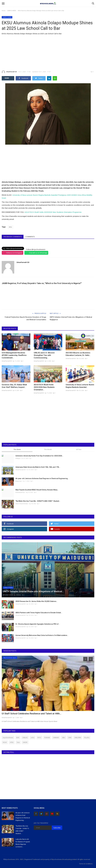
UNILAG (25, 738)
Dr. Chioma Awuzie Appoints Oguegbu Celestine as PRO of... (38, 624)
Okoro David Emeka (22, 504)
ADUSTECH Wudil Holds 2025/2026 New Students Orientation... (44, 387)
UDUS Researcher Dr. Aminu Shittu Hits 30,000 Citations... (37, 601)
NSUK (5, 742)
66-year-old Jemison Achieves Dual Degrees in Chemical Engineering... (42, 478)
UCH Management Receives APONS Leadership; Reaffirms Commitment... (14, 355)
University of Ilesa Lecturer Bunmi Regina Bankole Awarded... (80, 386)
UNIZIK (25, 742)
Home (4, 11)
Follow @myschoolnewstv (36, 249)
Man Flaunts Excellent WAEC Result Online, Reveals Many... (37, 490)
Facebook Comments (13, 237)
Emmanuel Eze (20, 492)
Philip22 (18, 458)
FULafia (87, 738)
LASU (33, 738)
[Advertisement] (48, 53)
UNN (70, 738)
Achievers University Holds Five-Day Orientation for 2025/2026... (39, 456)
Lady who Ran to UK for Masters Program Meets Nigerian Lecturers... (23, 843)
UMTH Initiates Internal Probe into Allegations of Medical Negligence (71, 318)
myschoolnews (8, 738)
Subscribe (57, 828)
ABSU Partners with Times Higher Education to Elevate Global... (39, 613)
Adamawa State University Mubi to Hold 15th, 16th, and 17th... (38, 467)
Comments (30, 237)
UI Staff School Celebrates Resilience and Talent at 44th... (32, 714)
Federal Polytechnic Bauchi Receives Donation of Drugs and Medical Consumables (25, 318)
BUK (18, 738)
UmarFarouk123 (9, 72)
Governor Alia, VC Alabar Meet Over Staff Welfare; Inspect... (14, 386)
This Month (48, 449)
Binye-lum (19, 481)
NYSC (39, 738)
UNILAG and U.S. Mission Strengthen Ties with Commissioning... (44, 355)
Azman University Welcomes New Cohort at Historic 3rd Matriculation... (42, 635)
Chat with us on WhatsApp (38, 253)
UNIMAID (56, 738)
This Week (17, 449)
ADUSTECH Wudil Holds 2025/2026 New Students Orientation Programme (53, 212)
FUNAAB (47, 738)
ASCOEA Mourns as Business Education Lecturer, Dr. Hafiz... (78, 354)
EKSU (10, 227)
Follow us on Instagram (14, 253)
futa (18, 742)
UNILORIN (78, 738)
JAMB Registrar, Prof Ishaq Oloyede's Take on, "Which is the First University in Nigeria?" (42, 283)
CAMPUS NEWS (12, 11)
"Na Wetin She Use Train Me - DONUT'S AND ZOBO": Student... (38, 501)
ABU (64, 738)
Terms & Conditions (86, 864)
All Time (79, 449)
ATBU (12, 742)
